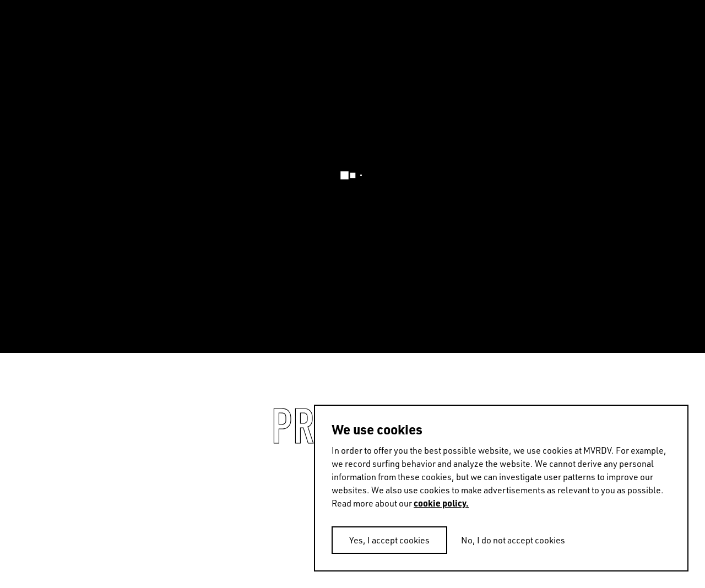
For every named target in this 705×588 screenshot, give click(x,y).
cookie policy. (441, 503)
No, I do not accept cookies (513, 540)
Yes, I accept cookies (389, 540)
